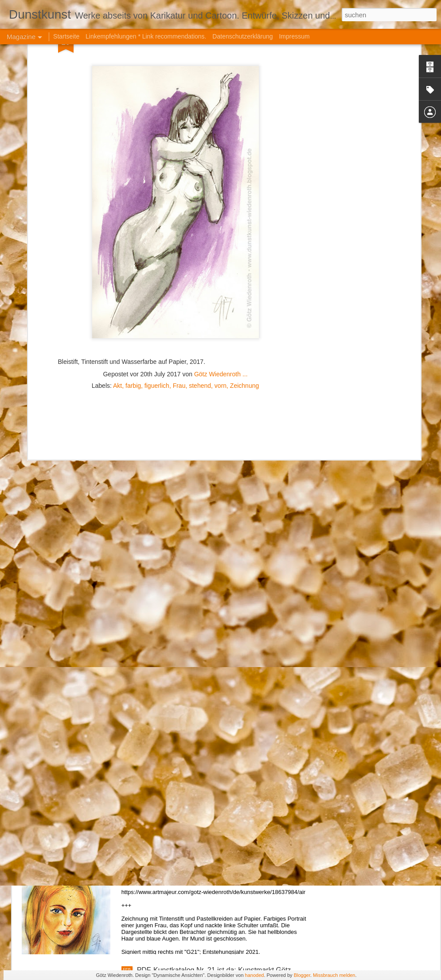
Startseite (66, 36)
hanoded (255, 975)
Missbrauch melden (334, 975)
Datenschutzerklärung (242, 36)
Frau (179, 233)
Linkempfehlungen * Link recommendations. (146, 36)
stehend (200, 233)
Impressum (294, 36)
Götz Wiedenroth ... (221, 221)
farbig (133, 233)
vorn (220, 233)
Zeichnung (244, 233)
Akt (117, 233)
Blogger (302, 975)
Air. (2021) (153, 869)
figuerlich (157, 233)
